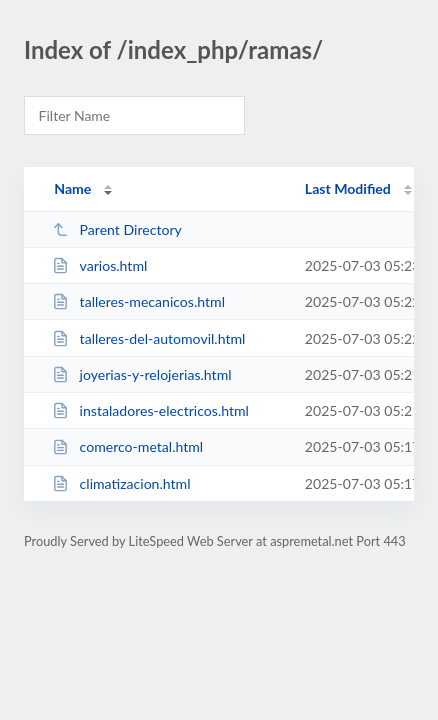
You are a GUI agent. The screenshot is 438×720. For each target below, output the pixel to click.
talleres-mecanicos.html (138, 301)
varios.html (99, 265)
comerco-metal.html (127, 446)
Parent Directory (117, 229)
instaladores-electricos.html (150, 410)
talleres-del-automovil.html (148, 338)
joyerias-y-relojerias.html (141, 374)
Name (72, 188)
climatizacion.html (121, 483)
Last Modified (348, 188)
